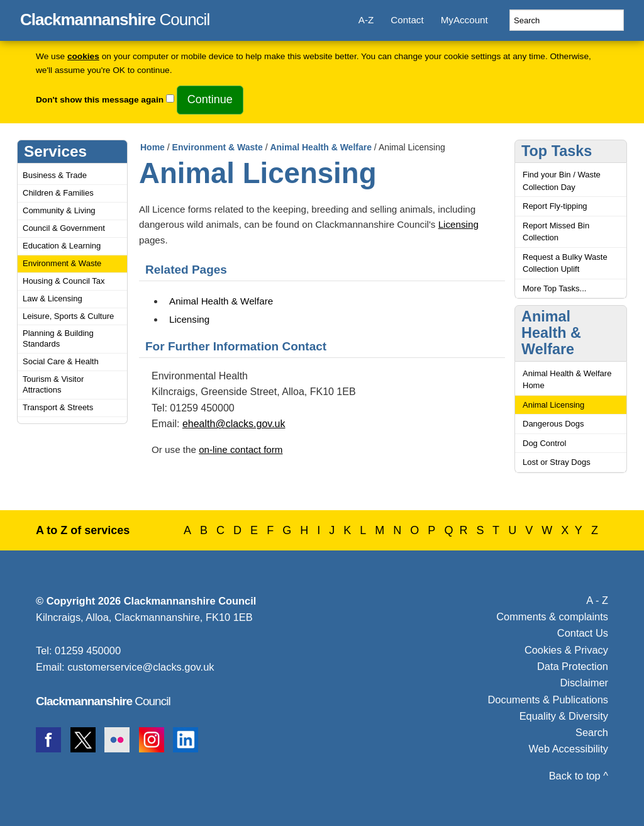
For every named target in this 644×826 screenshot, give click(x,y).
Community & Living (59, 210)
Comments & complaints (552, 617)
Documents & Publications (548, 700)
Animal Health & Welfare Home (567, 380)
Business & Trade (55, 175)
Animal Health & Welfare (321, 147)
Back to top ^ (579, 776)
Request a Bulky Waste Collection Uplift (565, 263)
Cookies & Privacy (566, 650)
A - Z (597, 600)
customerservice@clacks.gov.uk (141, 667)
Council (115, 18)
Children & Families (58, 193)
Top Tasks (557, 151)
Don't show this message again (100, 100)
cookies (83, 56)
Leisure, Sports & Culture (68, 316)
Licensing (458, 224)
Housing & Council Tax (64, 281)
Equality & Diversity (564, 716)
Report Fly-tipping (555, 206)
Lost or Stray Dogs (557, 462)
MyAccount (464, 20)
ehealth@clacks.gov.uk (234, 424)
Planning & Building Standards (58, 338)
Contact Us (583, 633)
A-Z (366, 20)
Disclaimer (584, 683)
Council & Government (64, 228)
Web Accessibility (569, 749)
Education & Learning (62, 246)
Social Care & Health (61, 361)
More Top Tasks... (554, 288)
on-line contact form (241, 449)
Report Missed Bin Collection (556, 232)
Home (153, 147)
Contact (407, 20)
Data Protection (573, 666)
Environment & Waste (62, 263)
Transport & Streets (58, 407)
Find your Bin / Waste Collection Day (562, 181)
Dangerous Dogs (553, 424)
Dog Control (544, 443)
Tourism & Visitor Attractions (53, 384)
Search (592, 732)
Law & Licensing (53, 299)
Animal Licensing (553, 405)
